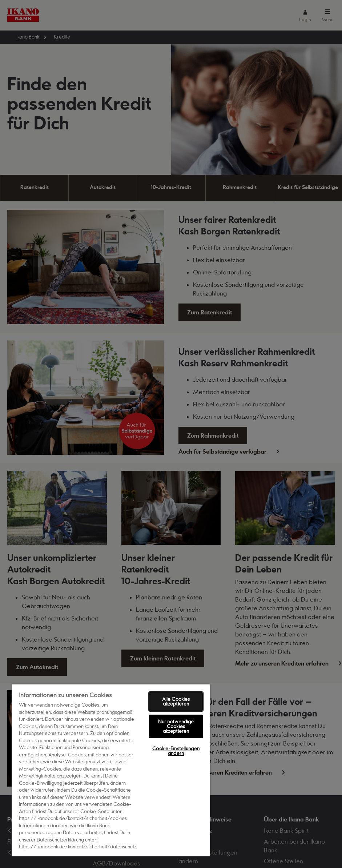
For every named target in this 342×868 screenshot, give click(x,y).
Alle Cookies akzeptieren (176, 701)
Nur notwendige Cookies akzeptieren (176, 726)
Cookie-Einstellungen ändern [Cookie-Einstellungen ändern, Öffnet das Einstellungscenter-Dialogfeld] (176, 751)
